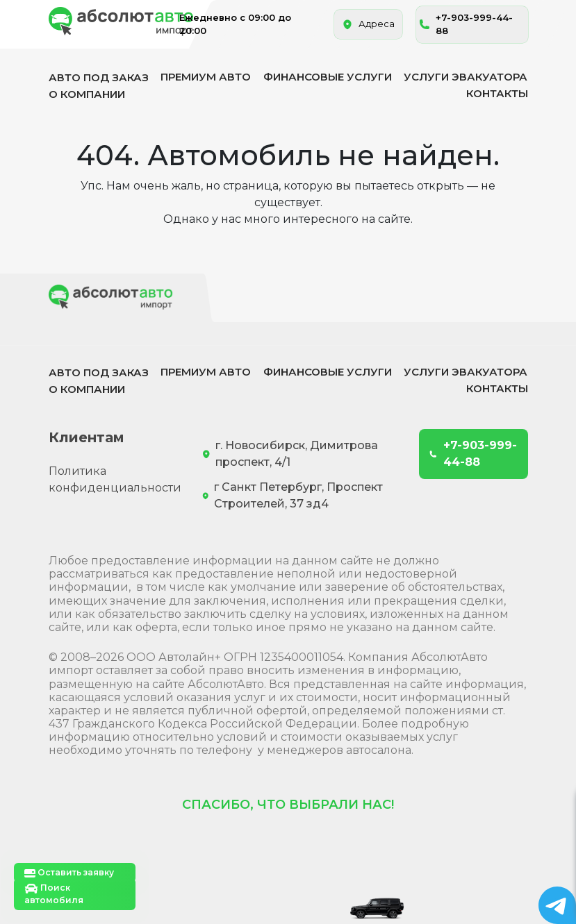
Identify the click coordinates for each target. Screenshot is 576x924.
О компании (87, 94)
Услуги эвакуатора (466, 77)
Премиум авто (206, 77)
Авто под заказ (99, 77)
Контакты (497, 93)
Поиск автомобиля (54, 894)
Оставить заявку (69, 873)
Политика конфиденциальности (115, 479)
